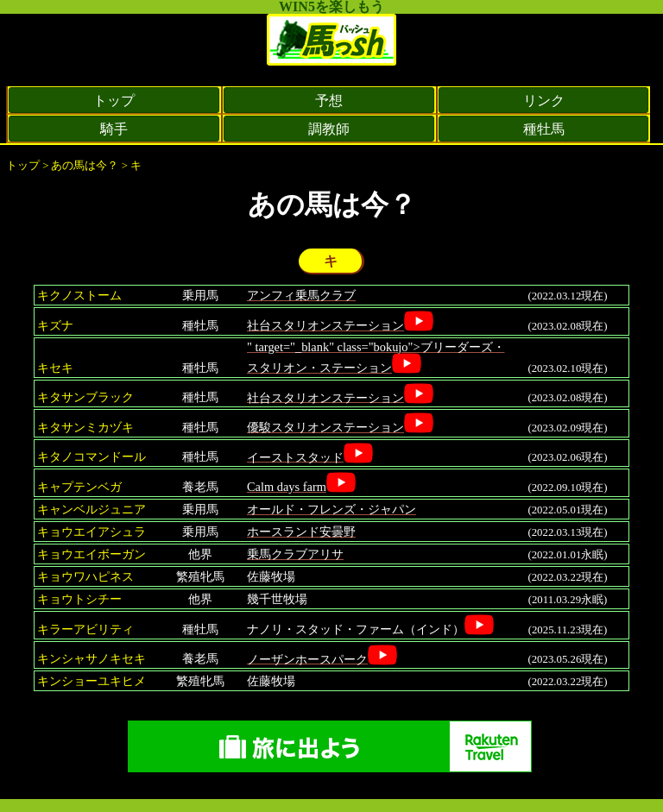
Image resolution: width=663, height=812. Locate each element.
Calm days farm (287, 487)
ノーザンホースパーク (307, 658)
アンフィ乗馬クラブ (301, 295)
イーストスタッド (295, 456)
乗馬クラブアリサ (295, 554)
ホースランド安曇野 (301, 532)
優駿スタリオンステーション (325, 427)
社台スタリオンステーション (325, 325)
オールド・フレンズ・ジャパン (331, 509)
